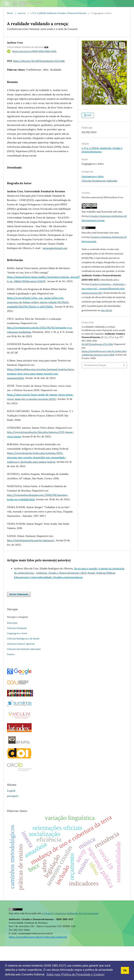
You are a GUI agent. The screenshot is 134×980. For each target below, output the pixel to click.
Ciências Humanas (17, 662)
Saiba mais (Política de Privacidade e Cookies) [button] (75, 975)
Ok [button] (125, 970)
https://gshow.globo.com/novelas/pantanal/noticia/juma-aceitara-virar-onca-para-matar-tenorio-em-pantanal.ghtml (41, 407)
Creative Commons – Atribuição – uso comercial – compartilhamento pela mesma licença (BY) (104, 289)
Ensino (11, 688)
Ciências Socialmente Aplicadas (99, 181)
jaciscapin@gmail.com (55, 282)
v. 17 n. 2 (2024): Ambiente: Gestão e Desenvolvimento (58, 13)
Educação (12, 657)
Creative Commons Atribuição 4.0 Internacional (71, 947)
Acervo (22, 13)
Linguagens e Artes (93, 176)
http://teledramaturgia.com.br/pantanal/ (31, 574)
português (13, 830)
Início (10, 13)
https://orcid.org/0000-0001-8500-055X (34, 51)
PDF (89, 115)
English (11, 824)
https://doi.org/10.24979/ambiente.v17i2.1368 (39, 61)
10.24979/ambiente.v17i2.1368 (97, 344)
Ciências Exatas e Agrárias (21, 678)
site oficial (106, 310)
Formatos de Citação (95, 365)
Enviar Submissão (19, 628)
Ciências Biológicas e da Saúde (23, 672)
